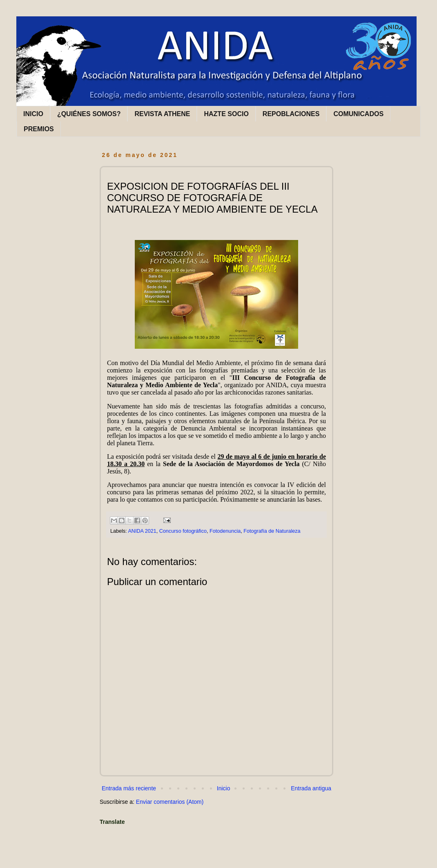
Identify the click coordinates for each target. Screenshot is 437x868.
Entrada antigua (311, 788)
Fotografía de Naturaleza (272, 531)
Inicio (224, 788)
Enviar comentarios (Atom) (170, 802)
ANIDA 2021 (142, 531)
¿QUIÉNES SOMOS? (89, 114)
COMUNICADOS (358, 114)
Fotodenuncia (225, 531)
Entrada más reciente (129, 788)
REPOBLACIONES (291, 114)
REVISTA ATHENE (162, 114)
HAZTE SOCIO (226, 114)
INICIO (33, 114)
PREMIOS (39, 129)
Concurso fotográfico (183, 531)
